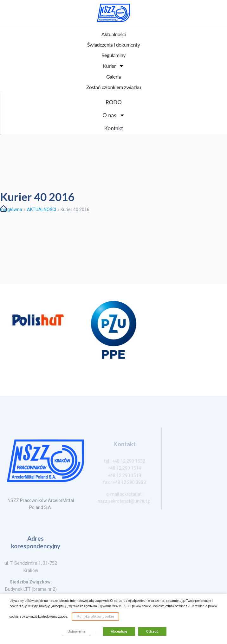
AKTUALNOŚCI (42, 209)
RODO (114, 102)
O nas (113, 115)
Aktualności (114, 34)
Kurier (113, 66)
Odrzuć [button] (152, 631)
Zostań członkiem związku (113, 87)
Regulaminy (113, 55)
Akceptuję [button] (119, 631)
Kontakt (114, 128)
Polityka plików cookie (95, 617)
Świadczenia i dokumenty (113, 45)
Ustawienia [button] (76, 631)
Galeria (113, 77)
